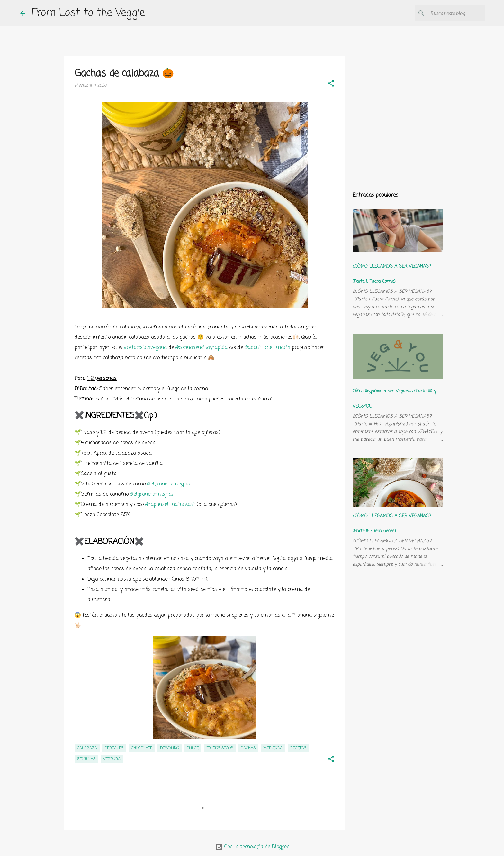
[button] (331, 84)
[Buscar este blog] (451, 13)
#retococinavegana (145, 348)
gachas (248, 748)
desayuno (170, 748)
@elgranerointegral (169, 484)
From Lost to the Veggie (88, 13)
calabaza (87, 748)
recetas (298, 748)
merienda (273, 748)
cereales (114, 748)
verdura (112, 759)
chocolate (142, 748)
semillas (86, 759)
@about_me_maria (267, 348)
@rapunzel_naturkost (170, 505)
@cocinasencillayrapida (202, 348)
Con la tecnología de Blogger (252, 847)
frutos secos (220, 748)
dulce (193, 748)
